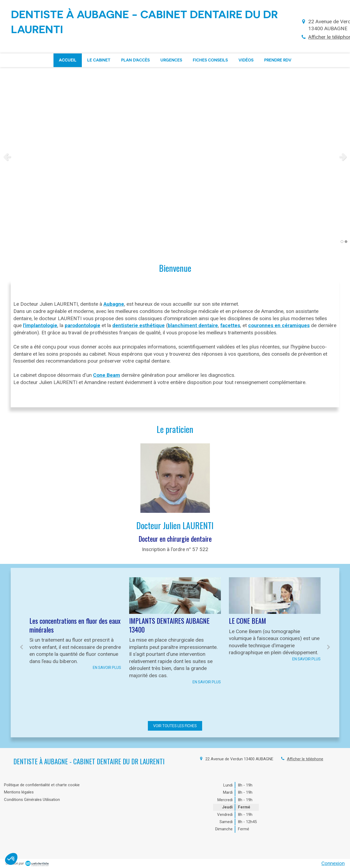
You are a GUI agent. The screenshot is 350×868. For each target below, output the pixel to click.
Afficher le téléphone (305, 759)
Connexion (333, 863)
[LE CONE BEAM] (275, 596)
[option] (175, 157)
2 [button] (346, 242)
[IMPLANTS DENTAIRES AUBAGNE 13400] (175, 596)
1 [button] (342, 242)
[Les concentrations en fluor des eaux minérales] (75, 596)
